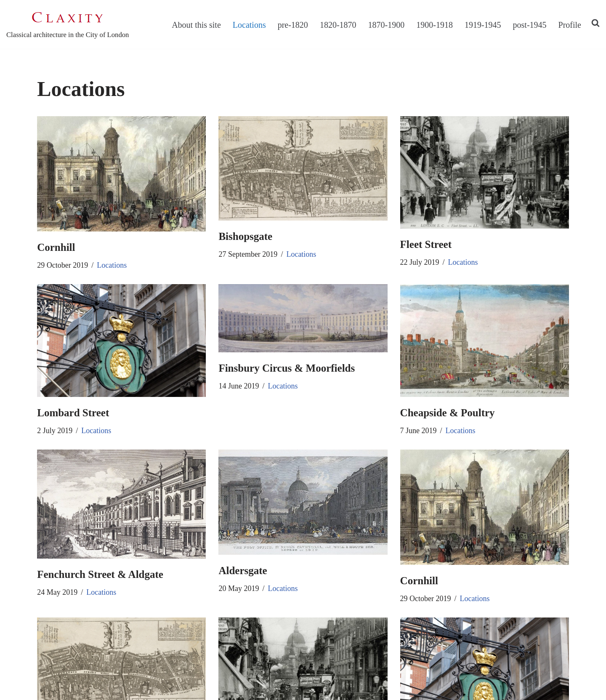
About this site (196, 25)
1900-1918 (435, 25)
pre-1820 (293, 25)
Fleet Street (426, 244)
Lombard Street (73, 413)
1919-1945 (483, 25)
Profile (570, 25)
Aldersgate (243, 571)
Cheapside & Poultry (448, 413)
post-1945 (530, 25)
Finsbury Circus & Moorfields (287, 368)
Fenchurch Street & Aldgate (100, 574)
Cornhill (56, 247)
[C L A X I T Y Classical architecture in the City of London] (68, 24)
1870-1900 (387, 25)
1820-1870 (338, 25)
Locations (249, 25)
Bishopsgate (245, 236)
